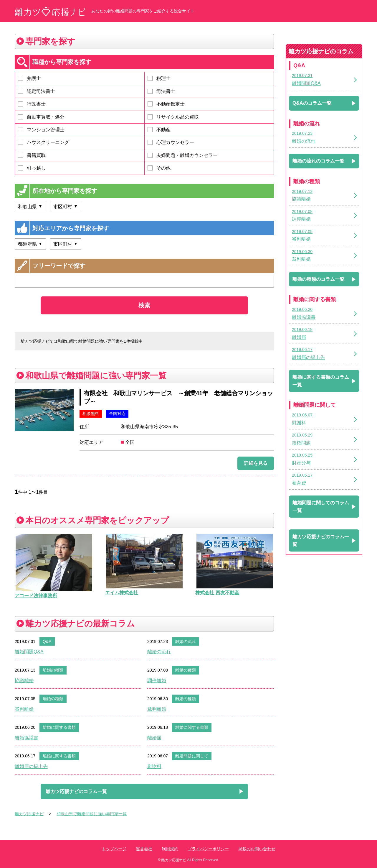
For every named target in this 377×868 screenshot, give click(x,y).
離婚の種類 (53, 670)
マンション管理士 (41, 130)
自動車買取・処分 (41, 117)
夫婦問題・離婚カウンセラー (183, 155)
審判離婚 (24, 709)
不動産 (159, 130)
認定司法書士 (37, 91)
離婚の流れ (186, 641)
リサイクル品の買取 (173, 117)
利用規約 (170, 849)
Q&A (47, 641)
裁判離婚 (157, 709)
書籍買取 (32, 155)
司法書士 (161, 91)
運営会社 (144, 849)
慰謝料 (154, 766)
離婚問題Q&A (29, 652)
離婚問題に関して (192, 756)
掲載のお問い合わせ (257, 849)
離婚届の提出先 (31, 766)
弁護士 (29, 78)
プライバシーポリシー (208, 849)
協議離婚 (24, 681)
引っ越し (32, 168)
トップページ (114, 849)
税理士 (159, 78)
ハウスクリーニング (44, 142)
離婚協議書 (27, 738)
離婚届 (154, 738)
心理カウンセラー (171, 142)
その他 (159, 168)
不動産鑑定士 (166, 104)
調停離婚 (157, 681)
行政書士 (32, 104)
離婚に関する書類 (59, 727)
